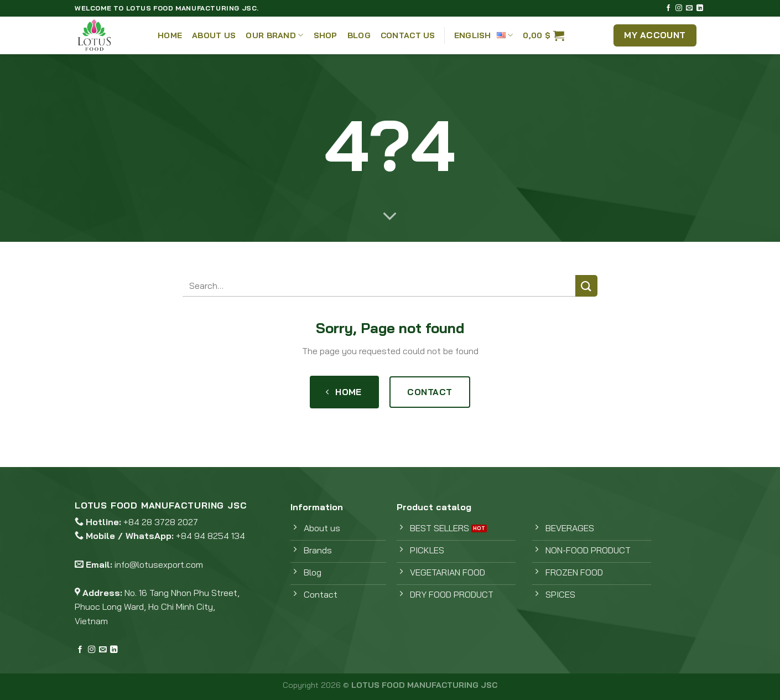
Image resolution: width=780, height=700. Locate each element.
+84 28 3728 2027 (161, 522)
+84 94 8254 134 (210, 536)
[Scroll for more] (390, 217)
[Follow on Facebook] (668, 8)
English (484, 35)
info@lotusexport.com (159, 564)
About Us (214, 35)
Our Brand (274, 35)
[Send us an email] (689, 8)
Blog (359, 35)
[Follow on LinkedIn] (700, 8)
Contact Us (408, 35)
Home (170, 35)
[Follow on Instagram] (679, 8)
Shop (326, 35)
